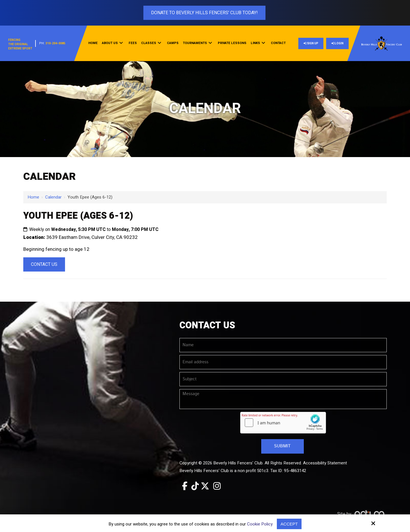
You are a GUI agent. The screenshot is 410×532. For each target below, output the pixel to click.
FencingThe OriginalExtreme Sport (20, 44)
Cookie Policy (260, 524)
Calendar (53, 197)
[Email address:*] (283, 362)
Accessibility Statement (325, 463)
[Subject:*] (283, 379)
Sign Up (311, 43)
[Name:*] (283, 345)
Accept (289, 524)
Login (337, 43)
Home (33, 197)
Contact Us (44, 264)
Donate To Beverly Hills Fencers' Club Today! (204, 13)
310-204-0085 (55, 43)
